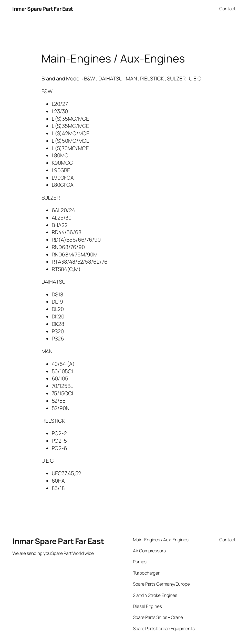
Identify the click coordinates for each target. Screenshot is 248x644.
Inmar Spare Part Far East (43, 9)
